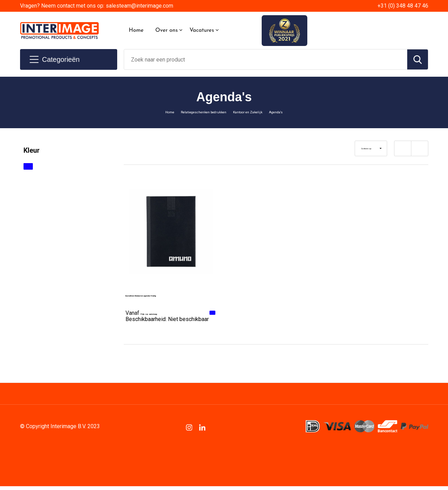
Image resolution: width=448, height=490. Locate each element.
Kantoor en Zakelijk (258, 112)
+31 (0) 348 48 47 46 (403, 6)
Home (136, 30)
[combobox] (266, 59)
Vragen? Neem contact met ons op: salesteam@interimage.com (97, 6)
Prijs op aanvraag (157, 312)
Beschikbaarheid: (167, 322)
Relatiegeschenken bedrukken (195, 112)
